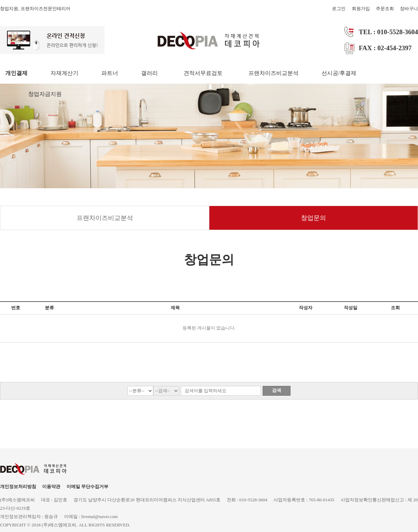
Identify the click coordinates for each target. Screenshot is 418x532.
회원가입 (361, 9)
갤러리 (149, 73)
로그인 (339, 9)
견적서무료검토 (203, 73)
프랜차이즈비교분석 (273, 73)
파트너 (110, 73)
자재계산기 (64, 73)
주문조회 (385, 9)
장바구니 (409, 9)
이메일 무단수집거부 (87, 487)
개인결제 (16, 73)
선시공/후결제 (339, 73)
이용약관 (51, 487)
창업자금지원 (45, 94)
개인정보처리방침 (18, 487)
